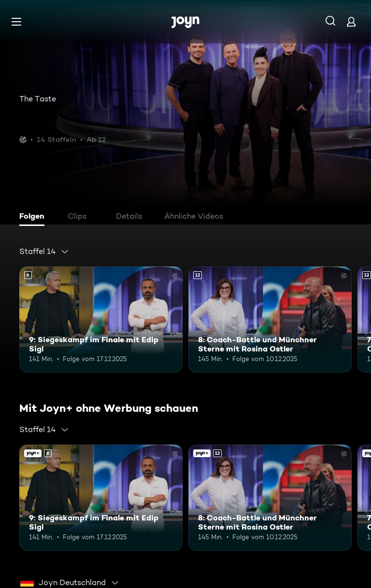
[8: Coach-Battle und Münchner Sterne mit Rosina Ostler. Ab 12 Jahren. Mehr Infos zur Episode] (270, 320)
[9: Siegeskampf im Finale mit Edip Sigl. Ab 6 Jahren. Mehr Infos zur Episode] (101, 320)
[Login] (351, 21)
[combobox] (44, 252)
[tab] (34, 217)
